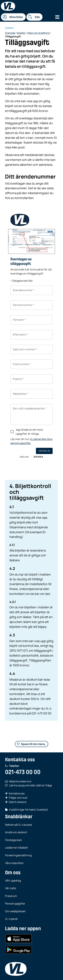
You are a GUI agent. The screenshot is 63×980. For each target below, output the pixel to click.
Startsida (10, 33)
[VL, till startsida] (16, 969)
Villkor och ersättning (38, 33)
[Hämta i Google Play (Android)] (18, 950)
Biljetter (21, 33)
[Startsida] (8, 6)
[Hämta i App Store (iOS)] (18, 939)
